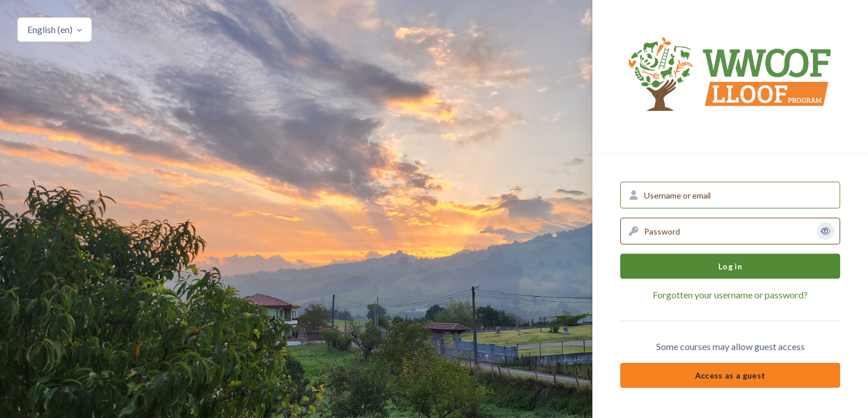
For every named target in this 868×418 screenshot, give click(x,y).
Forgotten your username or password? (730, 295)
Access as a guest (730, 375)
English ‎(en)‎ (51, 29)
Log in (730, 266)
